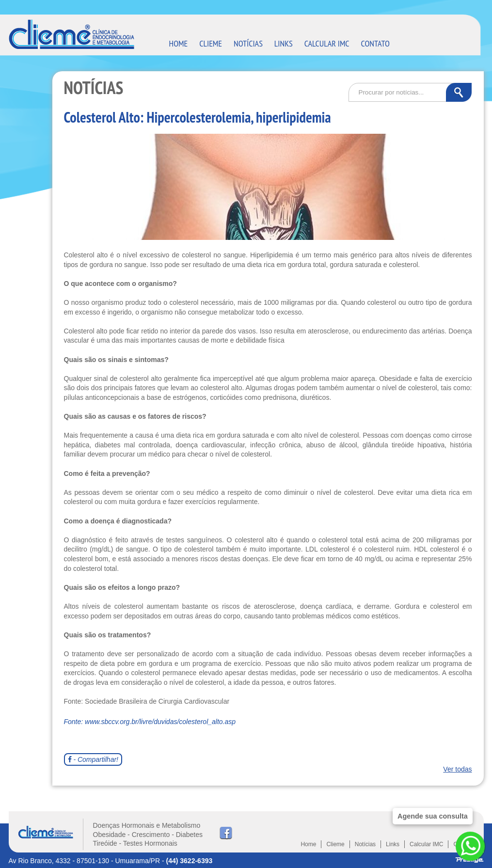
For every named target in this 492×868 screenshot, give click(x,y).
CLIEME (211, 43)
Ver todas (457, 769)
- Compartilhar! (93, 759)
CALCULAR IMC (327, 43)
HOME (179, 43)
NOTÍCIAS (248, 43)
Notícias (365, 844)
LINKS (284, 43)
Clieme (335, 844)
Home (308, 844)
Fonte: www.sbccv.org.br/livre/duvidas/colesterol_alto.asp (150, 722)
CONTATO (375, 43)
